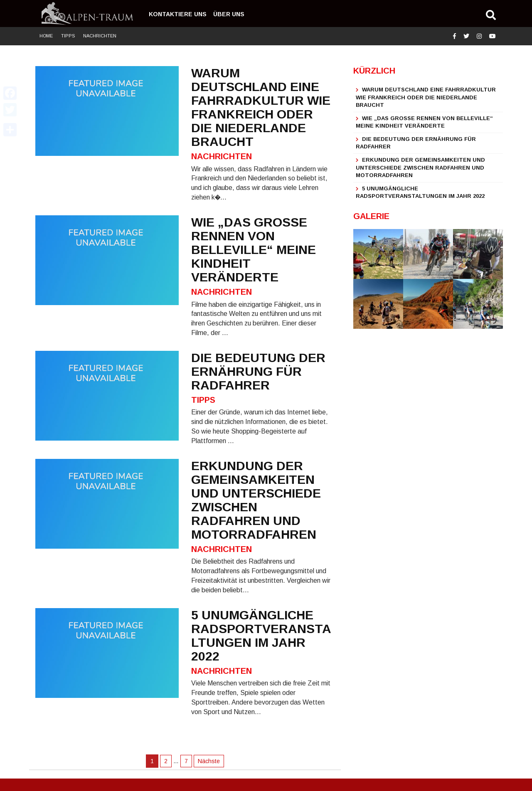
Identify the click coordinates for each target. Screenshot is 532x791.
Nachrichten (100, 36)
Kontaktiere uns (178, 14)
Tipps (68, 36)
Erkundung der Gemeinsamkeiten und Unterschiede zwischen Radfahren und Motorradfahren (420, 168)
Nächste (209, 761)
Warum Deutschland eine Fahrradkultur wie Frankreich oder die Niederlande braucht (426, 97)
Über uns (229, 14)
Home (46, 36)
